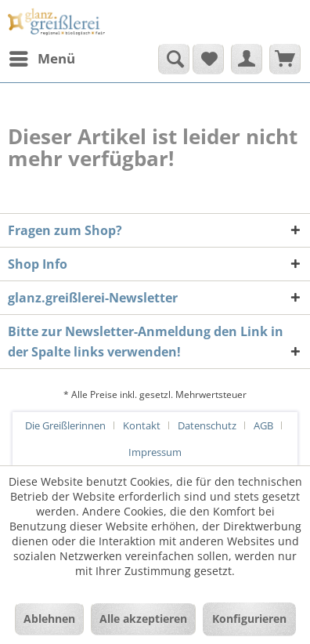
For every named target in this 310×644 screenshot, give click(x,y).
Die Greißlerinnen (65, 425)
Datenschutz (207, 425)
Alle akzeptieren (143, 619)
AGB (263, 425)
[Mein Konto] (247, 59)
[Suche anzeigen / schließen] (174, 59)
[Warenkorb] (285, 59)
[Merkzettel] (208, 59)
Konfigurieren (249, 619)
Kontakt (142, 425)
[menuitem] (41, 59)
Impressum (155, 452)
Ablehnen (49, 619)
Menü (42, 57)
